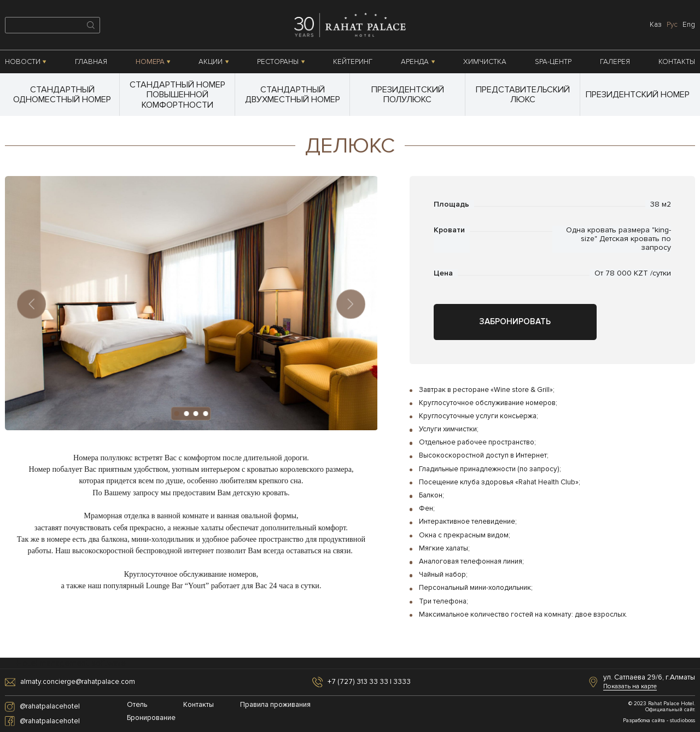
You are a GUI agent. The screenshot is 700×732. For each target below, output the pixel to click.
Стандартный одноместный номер (62, 95)
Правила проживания (269, 705)
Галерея (615, 62)
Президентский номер (638, 95)
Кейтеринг (353, 62)
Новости (26, 62)
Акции (214, 62)
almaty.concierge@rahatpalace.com (78, 682)
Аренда (418, 62)
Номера (153, 62)
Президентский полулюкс (408, 95)
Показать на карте (630, 686)
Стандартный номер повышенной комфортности (177, 95)
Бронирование (151, 718)
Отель (137, 705)
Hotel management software (71, 663)
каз (656, 25)
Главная (91, 62)
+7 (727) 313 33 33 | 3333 (369, 682)
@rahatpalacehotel (50, 707)
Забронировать (515, 322)
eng (689, 25)
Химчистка (485, 62)
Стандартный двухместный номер (293, 95)
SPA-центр (553, 62)
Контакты (677, 62)
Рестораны (281, 62)
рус (672, 25)
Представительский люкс (523, 95)
